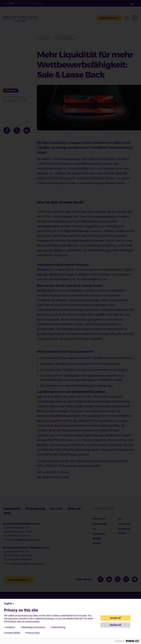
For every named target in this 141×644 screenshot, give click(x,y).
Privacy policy (33, 633)
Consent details (12, 633)
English (9, 603)
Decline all (115, 625)
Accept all (115, 618)
